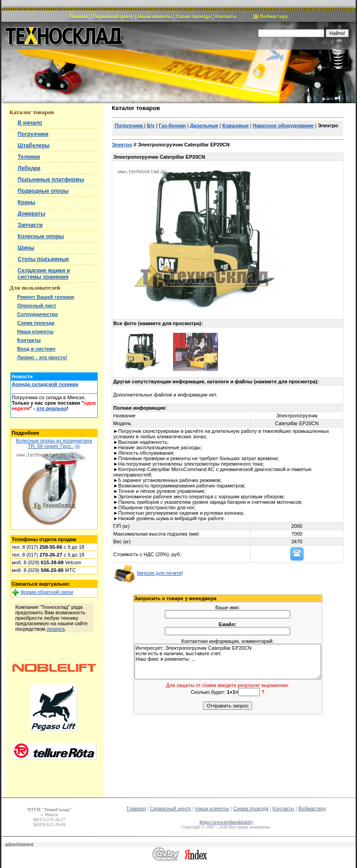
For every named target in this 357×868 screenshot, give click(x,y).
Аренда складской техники (45, 384)
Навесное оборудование (283, 125)
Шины (26, 248)
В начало (30, 123)
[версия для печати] (148, 573)
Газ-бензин (173, 125)
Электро (122, 145)
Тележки (29, 157)
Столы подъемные (43, 259)
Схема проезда (36, 323)
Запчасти (30, 225)
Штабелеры (34, 146)
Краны (27, 202)
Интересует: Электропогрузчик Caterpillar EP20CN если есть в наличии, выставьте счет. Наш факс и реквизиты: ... (228, 662)
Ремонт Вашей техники (46, 297)
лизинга (56, 629)
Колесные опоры (41, 236)
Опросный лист (37, 306)
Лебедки (29, 168)
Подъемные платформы (51, 180)
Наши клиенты (35, 331)
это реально (52, 408)
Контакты (29, 340)
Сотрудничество (38, 314)
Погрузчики (33, 134)
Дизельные (204, 125)
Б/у (151, 125)
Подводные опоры (43, 191)
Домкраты (32, 214)
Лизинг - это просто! (42, 357)
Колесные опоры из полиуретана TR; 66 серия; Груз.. (54, 443)
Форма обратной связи (47, 592)
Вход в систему (37, 349)
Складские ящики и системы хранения (44, 274)
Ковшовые (235, 125)
